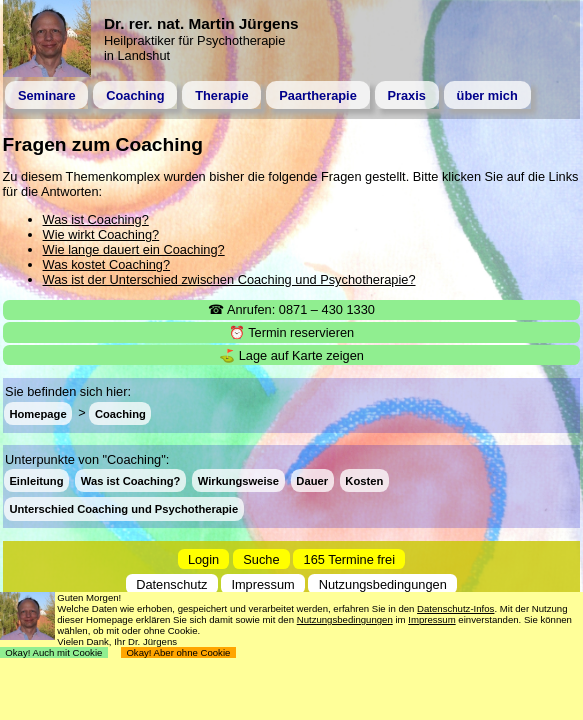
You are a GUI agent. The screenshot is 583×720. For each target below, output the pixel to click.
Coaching (135, 95)
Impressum (262, 584)
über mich (487, 95)
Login (203, 558)
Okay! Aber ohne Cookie (178, 652)
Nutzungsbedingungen (383, 584)
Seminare (47, 95)
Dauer (312, 481)
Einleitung (36, 481)
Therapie (221, 95)
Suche (261, 558)
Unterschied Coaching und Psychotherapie (123, 509)
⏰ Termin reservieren (291, 332)
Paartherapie (318, 95)
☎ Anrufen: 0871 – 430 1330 (291, 309)
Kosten (364, 481)
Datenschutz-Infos (455, 608)
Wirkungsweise (238, 481)
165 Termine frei (350, 558)
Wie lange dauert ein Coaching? (134, 249)
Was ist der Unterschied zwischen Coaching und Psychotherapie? (229, 279)
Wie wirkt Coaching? (101, 234)
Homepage (37, 413)
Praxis (406, 95)
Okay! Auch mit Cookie (54, 652)
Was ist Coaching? (96, 219)
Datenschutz (171, 584)
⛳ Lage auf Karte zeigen (291, 355)
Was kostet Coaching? (107, 264)
